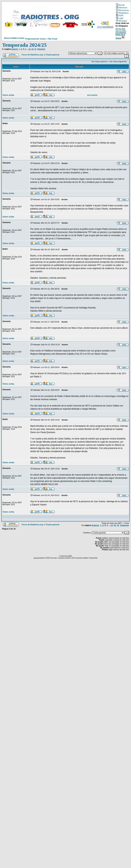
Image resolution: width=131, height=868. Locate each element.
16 (35, 49)
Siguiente (41, 49)
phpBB (69, 556)
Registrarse (122, 13)
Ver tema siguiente (118, 62)
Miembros (122, 8)
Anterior (15, 49)
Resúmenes (123, 10)
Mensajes (122, 21)
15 (32, 49)
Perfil (120, 16)
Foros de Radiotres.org (32, 55)
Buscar (120, 5)
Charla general (52, 55)
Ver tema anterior (99, 62)
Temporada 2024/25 (24, 45)
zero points (92, 95)
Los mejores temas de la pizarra (121, 35)
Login (120, 18)
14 (29, 49)
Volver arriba (8, 95)
